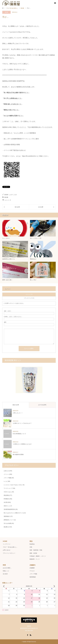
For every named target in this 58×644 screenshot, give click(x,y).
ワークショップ (8, 488)
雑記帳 (6, 12)
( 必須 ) (7, 311)
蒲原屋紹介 (7, 516)
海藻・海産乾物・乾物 (36, 550)
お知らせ (6, 471)
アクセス (32, 571)
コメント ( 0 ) (29, 294)
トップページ (7, 544)
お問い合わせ (7, 550)
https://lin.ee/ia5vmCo (29, 156)
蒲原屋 (25, 642)
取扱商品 (32, 544)
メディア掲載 (7, 478)
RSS (31, 635)
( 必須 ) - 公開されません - (13, 317)
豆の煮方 (5, 574)
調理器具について (9, 520)
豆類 (31, 547)
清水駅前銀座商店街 (9, 509)
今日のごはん (7, 492)
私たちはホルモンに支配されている (14, 513)
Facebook (27, 635)
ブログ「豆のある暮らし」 (10, 547)
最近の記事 (16, 405)
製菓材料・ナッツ (35, 559)
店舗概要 (32, 568)
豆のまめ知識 (7, 523)
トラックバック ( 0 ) (29, 298)
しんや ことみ (13, 195)
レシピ (6, 481)
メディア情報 (33, 574)
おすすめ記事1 (42, 405)
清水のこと (7, 506)
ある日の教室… (7, 568)
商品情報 (6, 495)
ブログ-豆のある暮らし (12, 8)
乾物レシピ (6, 571)
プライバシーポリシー (9, 553)
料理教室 (6, 499)
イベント (6, 474)
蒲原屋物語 (33, 577)
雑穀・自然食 (33, 553)
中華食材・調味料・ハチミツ (38, 556)
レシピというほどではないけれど (13, 485)
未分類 (6, 502)
